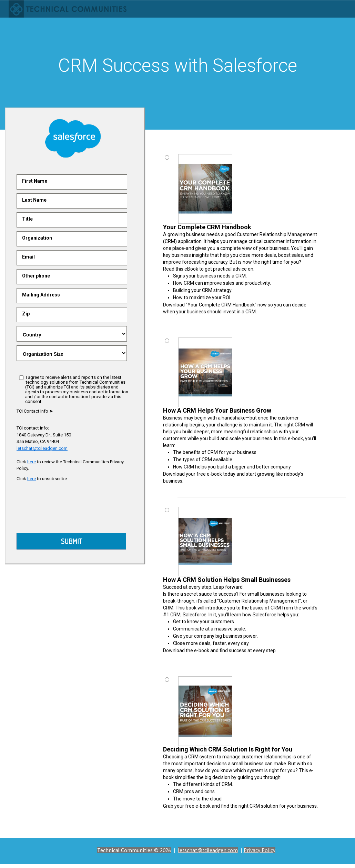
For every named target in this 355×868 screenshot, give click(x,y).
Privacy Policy (260, 850)
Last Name (34, 200)
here (32, 462)
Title (27, 219)
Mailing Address (41, 295)
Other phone (36, 276)
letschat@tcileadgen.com (42, 448)
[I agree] (21, 378)
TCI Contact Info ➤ (35, 411)
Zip (26, 314)
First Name (35, 181)
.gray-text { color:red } (72, 334)
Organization (37, 238)
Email (28, 257)
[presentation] (72, 509)
